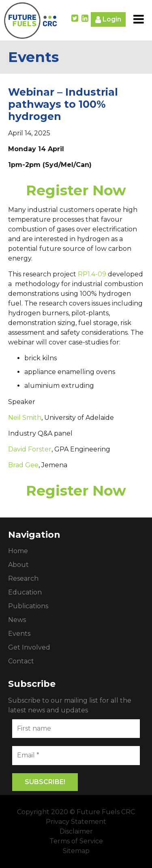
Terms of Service (76, 841)
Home (18, 551)
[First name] (76, 729)
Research (23, 578)
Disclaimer (76, 831)
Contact (21, 661)
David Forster (30, 449)
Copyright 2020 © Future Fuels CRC (76, 812)
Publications (28, 606)
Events (19, 634)
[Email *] (76, 755)
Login (108, 20)
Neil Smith (25, 418)
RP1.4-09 (92, 274)
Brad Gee (23, 465)
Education (25, 592)
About (18, 565)
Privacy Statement (76, 822)
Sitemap (76, 851)
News (17, 620)
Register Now (76, 190)
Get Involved (29, 647)
